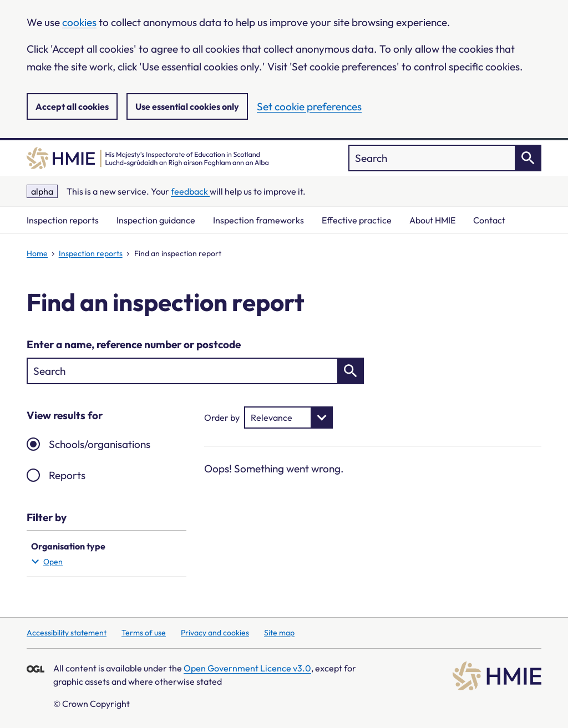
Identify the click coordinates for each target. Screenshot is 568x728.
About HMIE (432, 220)
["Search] (445, 158)
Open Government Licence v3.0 (247, 668)
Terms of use (144, 633)
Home (37, 253)
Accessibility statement (67, 633)
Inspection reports (63, 220)
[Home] (148, 158)
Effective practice (357, 220)
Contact (489, 220)
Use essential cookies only (187, 106)
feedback (190, 191)
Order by (222, 418)
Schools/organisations (100, 444)
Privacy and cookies (215, 633)
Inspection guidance (156, 220)
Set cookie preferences (309, 106)
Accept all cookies (72, 106)
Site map (279, 633)
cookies (79, 22)
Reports (67, 475)
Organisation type (104, 554)
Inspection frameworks (258, 220)
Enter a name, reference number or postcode (134, 344)
